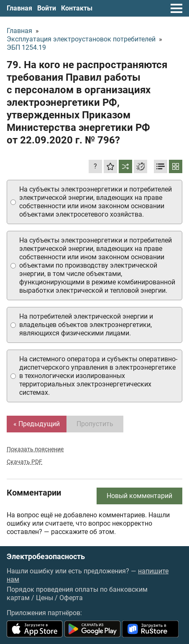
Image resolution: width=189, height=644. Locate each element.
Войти (47, 8)
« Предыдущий (37, 424)
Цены (45, 598)
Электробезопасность (46, 557)
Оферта (71, 598)
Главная (19, 8)
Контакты (77, 8)
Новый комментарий (139, 496)
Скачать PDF (24, 462)
